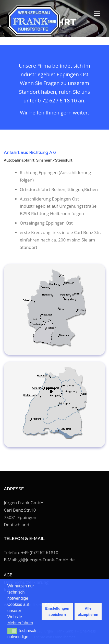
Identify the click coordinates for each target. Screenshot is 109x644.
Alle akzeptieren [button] (88, 611)
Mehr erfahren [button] (20, 623)
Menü (97, 13)
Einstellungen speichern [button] (57, 611)
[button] (12, 631)
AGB (8, 575)
